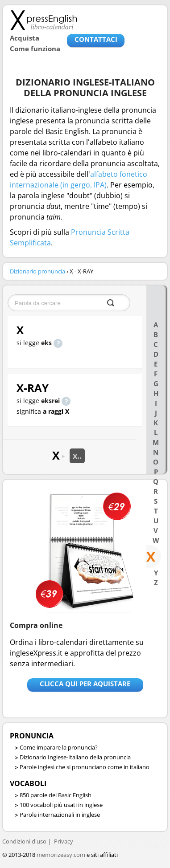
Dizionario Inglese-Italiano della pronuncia (75, 757)
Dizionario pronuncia (37, 271)
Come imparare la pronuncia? (59, 747)
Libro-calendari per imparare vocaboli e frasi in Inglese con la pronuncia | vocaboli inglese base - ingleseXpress (44, 20)
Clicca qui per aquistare (85, 684)
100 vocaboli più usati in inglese (61, 805)
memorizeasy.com (61, 855)
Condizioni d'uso (24, 841)
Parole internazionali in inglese (60, 815)
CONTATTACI (96, 39)
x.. (77, 456)
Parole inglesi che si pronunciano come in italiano (85, 767)
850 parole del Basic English (56, 795)
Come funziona (35, 49)
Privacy (64, 841)
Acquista (25, 38)
